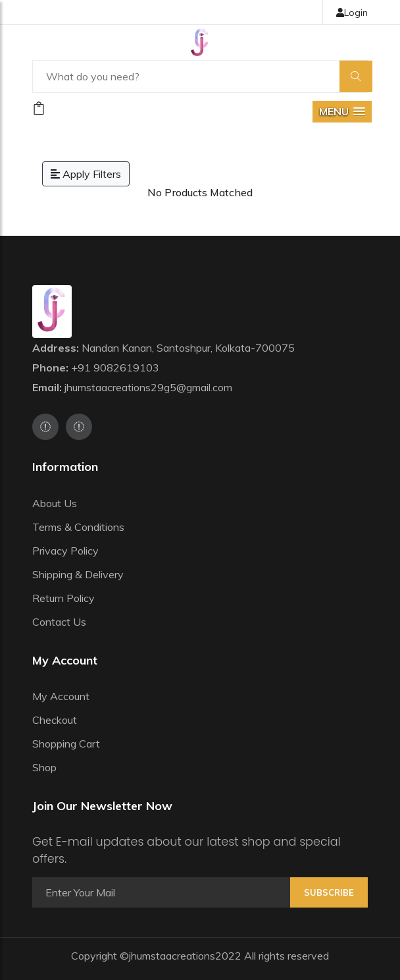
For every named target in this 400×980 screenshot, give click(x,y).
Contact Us (59, 622)
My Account (61, 696)
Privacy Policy (65, 551)
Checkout (55, 720)
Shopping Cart (66, 744)
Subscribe (329, 892)
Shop (44, 767)
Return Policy (63, 598)
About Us (55, 503)
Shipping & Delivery (78, 574)
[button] (342, 112)
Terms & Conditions (78, 527)
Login (352, 13)
